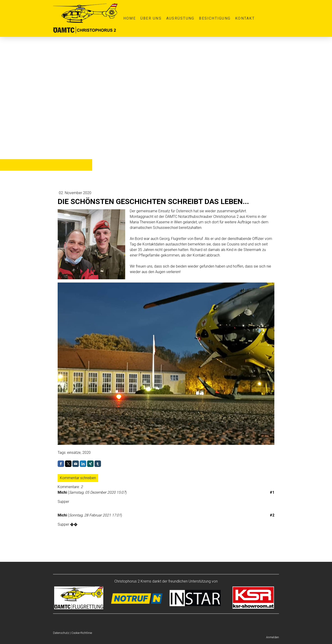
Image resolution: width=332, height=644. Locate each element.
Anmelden (273, 637)
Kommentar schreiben (78, 478)
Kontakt (245, 18)
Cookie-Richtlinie (82, 633)
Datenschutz (61, 633)
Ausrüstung (180, 18)
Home (130, 18)
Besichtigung (215, 18)
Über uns (151, 18)
